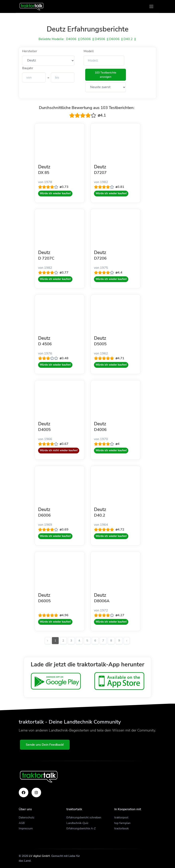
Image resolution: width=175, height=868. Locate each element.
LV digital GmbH (39, 856)
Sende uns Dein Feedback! (47, 745)
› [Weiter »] (127, 641)
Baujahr (28, 68)
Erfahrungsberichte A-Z (81, 828)
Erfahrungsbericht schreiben (84, 817)
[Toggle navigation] (151, 6)
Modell (89, 51)
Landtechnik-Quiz (77, 823)
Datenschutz (26, 817)
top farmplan (122, 823)
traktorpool (121, 817)
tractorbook (122, 828)
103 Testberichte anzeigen (106, 75)
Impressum (26, 828)
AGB (22, 823)
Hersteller (30, 51)
